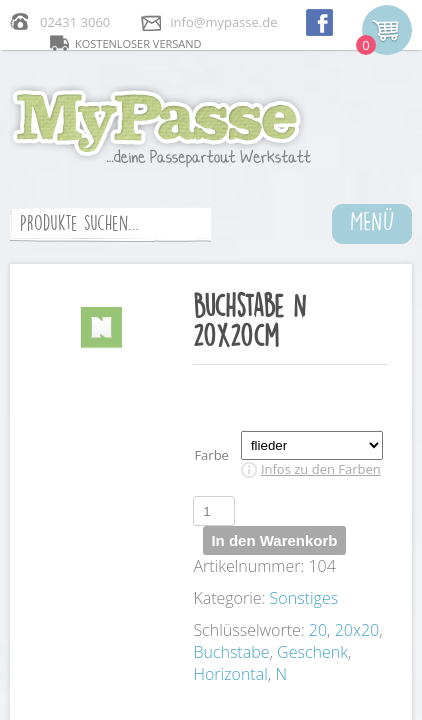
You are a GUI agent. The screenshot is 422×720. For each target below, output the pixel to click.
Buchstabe (231, 652)
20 (318, 630)
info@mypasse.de (223, 22)
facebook (319, 21)
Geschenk (312, 652)
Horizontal (230, 674)
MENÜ (372, 220)
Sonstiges (304, 598)
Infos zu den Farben (321, 469)
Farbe (211, 455)
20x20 (357, 630)
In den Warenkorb (274, 540)
